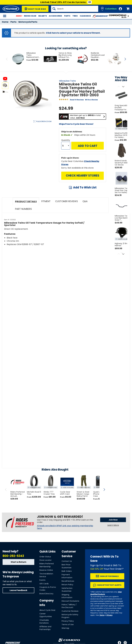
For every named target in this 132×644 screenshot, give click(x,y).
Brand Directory (46, 594)
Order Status (45, 557)
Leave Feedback (18, 590)
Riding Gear (30, 16)
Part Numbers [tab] (23, 209)
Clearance (85, 16)
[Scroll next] (123, 87)
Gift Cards (44, 584)
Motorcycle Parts (28, 22)
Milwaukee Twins (67, 81)
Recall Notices (68, 581)
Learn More (113, 525)
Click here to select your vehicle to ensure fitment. (73, 33)
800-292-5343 (13, 556)
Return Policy (67, 585)
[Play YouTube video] (50, 271)
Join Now (113, 520)
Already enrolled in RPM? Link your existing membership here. (65, 527)
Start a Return (18, 562)
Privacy (109, 615)
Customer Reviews (70, 611)
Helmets (43, 16)
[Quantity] (66, 146)
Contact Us (67, 561)
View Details (42, 148)
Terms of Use (68, 624)
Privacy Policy (68, 621)
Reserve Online (46, 570)
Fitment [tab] (46, 201)
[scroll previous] (6, 490)
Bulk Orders (67, 571)
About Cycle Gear (47, 610)
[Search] (75, 9)
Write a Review (91, 100)
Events (42, 580)
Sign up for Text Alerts (109, 585)
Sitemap (65, 628)
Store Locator (46, 560)
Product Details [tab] (26, 201)
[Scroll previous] (119, 87)
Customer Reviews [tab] (67, 201)
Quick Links (48, 552)
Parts (67, 16)
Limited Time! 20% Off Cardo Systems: (63, 2)
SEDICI (19, 16)
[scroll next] (104, 490)
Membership (100, 16)
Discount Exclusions (70, 601)
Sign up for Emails (109, 576)
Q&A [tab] (85, 201)
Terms (102, 615)
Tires (75, 16)
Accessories (55, 16)
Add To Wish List (85, 187)
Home (5, 22)
